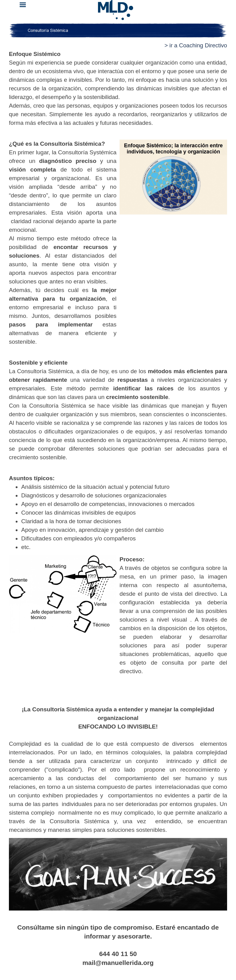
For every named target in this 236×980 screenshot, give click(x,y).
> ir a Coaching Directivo (196, 45)
